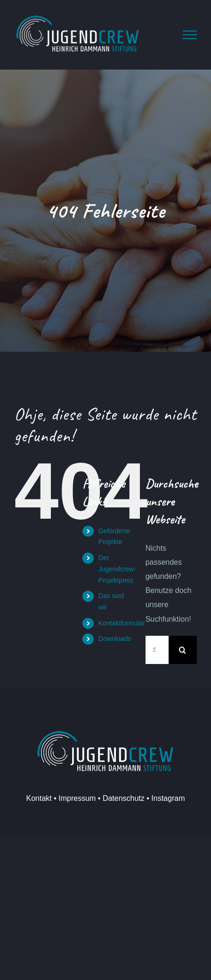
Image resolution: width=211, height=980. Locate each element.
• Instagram (165, 798)
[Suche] (183, 650)
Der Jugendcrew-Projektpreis (117, 569)
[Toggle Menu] (190, 35)
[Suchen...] (157, 650)
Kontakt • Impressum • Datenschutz (85, 798)
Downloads (115, 639)
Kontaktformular (122, 623)
